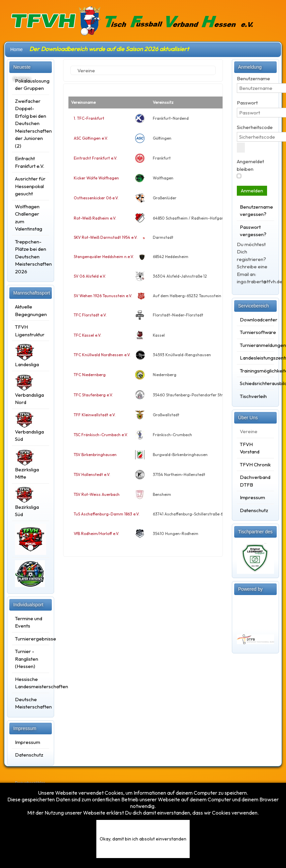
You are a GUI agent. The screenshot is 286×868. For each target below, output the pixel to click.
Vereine (249, 431)
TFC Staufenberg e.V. (93, 395)
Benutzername (253, 78)
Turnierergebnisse (31, 639)
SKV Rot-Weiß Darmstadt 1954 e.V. (106, 237)
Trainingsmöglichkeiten (255, 371)
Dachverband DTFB (255, 481)
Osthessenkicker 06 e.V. (96, 198)
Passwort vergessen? (253, 231)
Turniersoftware (255, 332)
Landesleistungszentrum (255, 358)
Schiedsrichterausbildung (255, 383)
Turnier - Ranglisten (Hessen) (27, 659)
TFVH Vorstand (250, 448)
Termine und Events (29, 622)
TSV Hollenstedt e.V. (92, 474)
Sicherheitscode (255, 127)
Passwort (247, 103)
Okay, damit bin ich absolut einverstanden (143, 839)
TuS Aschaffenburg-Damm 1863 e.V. (107, 514)
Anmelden (252, 191)
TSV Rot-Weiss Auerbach (97, 494)
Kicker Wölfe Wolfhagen (96, 178)
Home (16, 49)
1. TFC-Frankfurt (89, 118)
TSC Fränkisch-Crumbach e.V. (101, 435)
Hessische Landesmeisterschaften (31, 683)
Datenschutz (29, 755)
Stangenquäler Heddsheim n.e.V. (104, 257)
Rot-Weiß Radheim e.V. (95, 218)
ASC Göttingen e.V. (91, 138)
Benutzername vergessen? (255, 211)
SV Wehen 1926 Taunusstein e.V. (103, 296)
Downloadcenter (255, 320)
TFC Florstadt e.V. (90, 315)
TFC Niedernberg (90, 375)
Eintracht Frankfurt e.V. (95, 158)
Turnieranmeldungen (255, 345)
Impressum (28, 742)
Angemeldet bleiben (250, 165)
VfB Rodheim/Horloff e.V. (96, 534)
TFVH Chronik (255, 465)
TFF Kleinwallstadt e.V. (95, 415)
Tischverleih (253, 396)
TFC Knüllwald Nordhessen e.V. (102, 355)
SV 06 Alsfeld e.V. (90, 276)
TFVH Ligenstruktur (30, 331)
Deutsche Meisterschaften (31, 703)
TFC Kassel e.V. (88, 335)
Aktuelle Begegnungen (31, 310)
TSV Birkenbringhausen (95, 455)
